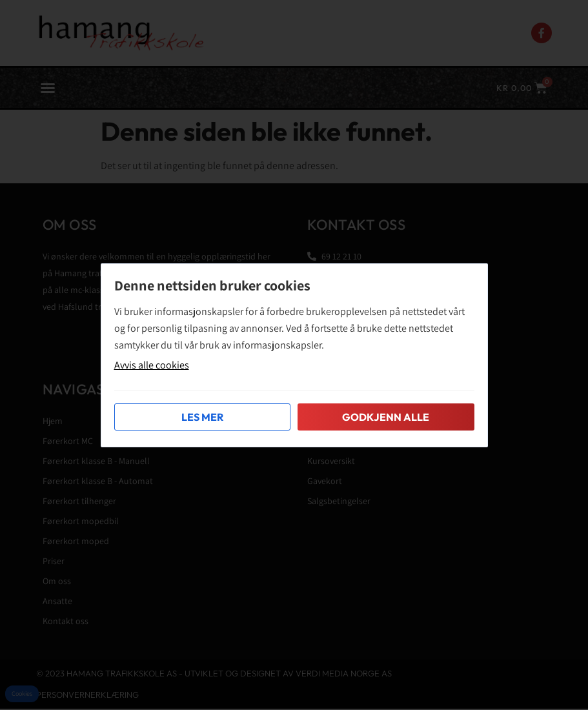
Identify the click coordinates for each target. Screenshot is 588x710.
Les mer (202, 417)
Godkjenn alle (386, 417)
